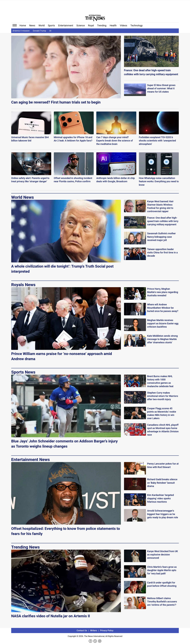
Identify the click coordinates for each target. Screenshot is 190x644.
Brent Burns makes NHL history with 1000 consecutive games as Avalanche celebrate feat (160, 381)
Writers (94, 631)
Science (81, 25)
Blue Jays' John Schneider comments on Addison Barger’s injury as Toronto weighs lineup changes (64, 444)
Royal (91, 25)
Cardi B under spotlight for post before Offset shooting (162, 584)
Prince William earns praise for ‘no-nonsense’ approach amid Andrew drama (62, 356)
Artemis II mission (21, 31)
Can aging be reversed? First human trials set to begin (56, 102)
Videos (124, 25)
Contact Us (82, 631)
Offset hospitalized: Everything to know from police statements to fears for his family (66, 531)
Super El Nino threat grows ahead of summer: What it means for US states (161, 88)
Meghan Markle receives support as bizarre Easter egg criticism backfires (163, 323)
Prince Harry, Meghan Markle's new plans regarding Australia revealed (163, 292)
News (32, 25)
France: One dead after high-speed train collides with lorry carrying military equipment (151, 72)
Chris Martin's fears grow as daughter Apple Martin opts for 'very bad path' (162, 570)
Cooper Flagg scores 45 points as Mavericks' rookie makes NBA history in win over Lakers (162, 413)
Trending (102, 25)
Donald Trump (39, 31)
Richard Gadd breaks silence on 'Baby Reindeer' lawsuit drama (162, 483)
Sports (51, 25)
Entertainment (66, 25)
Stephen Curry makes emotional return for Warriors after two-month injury (163, 396)
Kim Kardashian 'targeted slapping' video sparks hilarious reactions (161, 498)
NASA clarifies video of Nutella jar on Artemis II (51, 616)
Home (23, 25)
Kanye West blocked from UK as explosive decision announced (163, 555)
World (42, 25)
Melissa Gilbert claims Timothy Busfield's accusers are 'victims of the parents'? (162, 602)
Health (113, 25)
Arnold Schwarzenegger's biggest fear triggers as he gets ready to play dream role (163, 514)
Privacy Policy (107, 631)
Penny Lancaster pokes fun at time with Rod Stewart (163, 465)
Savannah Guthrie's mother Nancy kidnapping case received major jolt (161, 237)
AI (50, 31)
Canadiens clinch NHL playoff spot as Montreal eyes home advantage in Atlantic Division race (163, 430)
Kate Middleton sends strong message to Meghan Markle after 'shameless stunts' (162, 339)
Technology (137, 25)
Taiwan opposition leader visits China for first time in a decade (162, 252)
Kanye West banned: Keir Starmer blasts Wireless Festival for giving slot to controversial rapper (160, 206)
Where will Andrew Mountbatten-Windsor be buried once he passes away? (163, 308)
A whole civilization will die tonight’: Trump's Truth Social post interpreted (62, 269)
